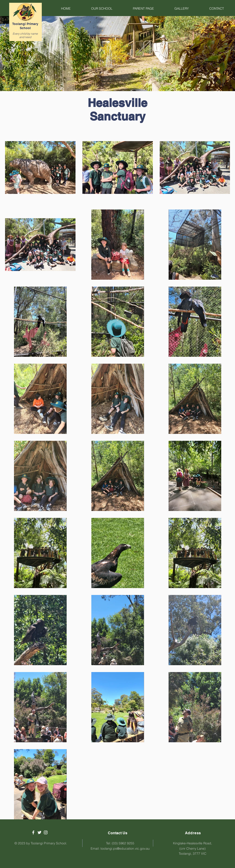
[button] (95, 8)
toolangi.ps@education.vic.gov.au (125, 848)
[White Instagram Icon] (46, 832)
